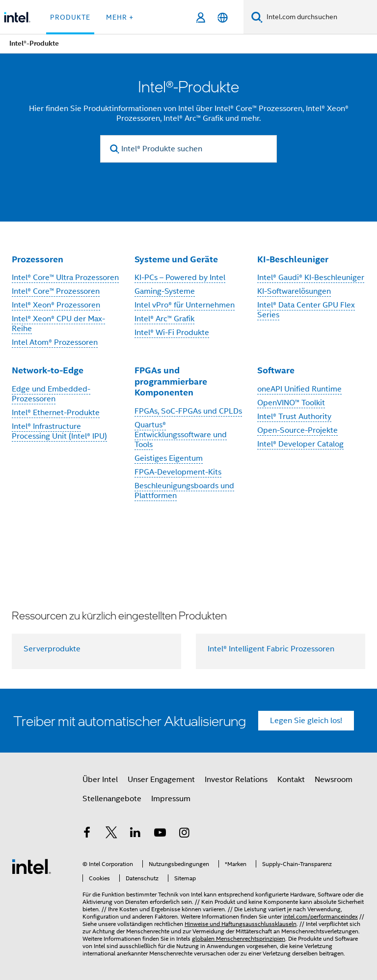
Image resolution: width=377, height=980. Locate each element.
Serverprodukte (52, 649)
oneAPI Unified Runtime (299, 389)
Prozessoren (38, 259)
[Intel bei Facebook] (87, 834)
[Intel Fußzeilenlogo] (31, 866)
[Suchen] (257, 17)
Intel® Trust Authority (294, 417)
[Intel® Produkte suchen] (188, 149)
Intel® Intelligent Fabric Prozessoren (271, 649)
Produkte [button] (70, 17)
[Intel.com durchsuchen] (320, 17)
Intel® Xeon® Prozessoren (56, 305)
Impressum (171, 799)
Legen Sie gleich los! (306, 721)
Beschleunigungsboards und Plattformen (184, 491)
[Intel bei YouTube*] (160, 834)
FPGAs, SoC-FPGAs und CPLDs (188, 411)
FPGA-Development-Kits (178, 472)
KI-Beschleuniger (293, 259)
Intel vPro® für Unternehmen (185, 305)
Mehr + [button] (120, 17)
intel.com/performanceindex (321, 916)
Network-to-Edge (48, 370)
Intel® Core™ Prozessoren (56, 291)
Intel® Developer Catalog (300, 444)
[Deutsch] (223, 17)
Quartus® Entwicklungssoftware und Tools (181, 435)
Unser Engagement (161, 780)
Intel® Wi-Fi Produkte (172, 333)
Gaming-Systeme (165, 291)
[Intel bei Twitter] (111, 834)
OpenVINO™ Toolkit (291, 403)
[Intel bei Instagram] (184, 834)
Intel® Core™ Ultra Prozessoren (65, 278)
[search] (115, 149)
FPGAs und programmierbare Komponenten (171, 381)
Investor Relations (236, 780)
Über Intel (100, 780)
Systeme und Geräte (176, 259)
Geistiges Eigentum (169, 458)
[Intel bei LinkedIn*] (135, 834)
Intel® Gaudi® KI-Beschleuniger (311, 278)
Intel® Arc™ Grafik (164, 319)
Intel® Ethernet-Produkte (56, 413)
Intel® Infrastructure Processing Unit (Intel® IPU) (59, 431)
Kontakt (291, 780)
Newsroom (334, 780)
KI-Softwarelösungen (294, 291)
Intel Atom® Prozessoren (55, 342)
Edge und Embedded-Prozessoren (51, 394)
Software (276, 370)
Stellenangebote (112, 799)
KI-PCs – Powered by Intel (180, 278)
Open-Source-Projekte (297, 430)
